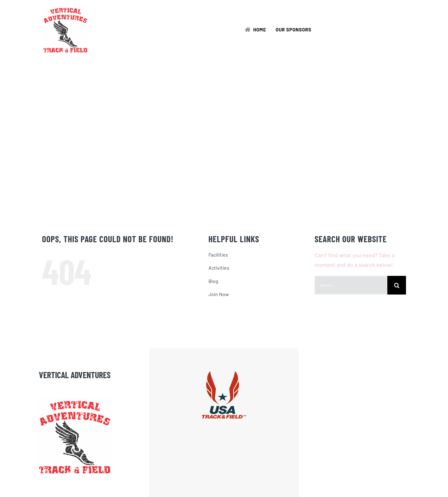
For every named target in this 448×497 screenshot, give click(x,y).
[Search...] (351, 285)
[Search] (397, 285)
